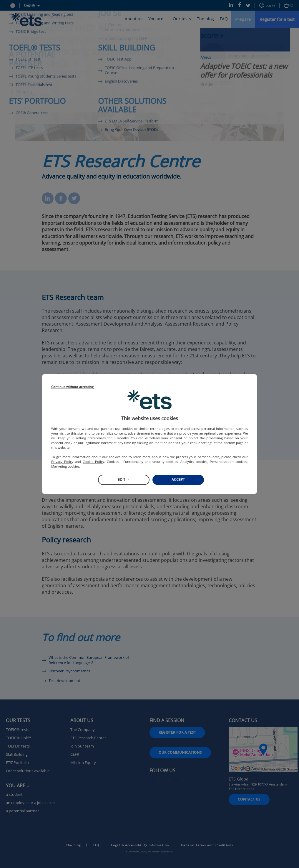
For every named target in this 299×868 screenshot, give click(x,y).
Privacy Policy (62, 462)
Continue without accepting (72, 387)
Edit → (124, 480)
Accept (178, 480)
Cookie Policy (93, 462)
